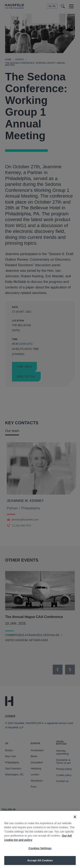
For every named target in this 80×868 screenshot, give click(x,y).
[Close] (75, 821)
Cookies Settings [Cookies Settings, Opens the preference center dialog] (40, 853)
